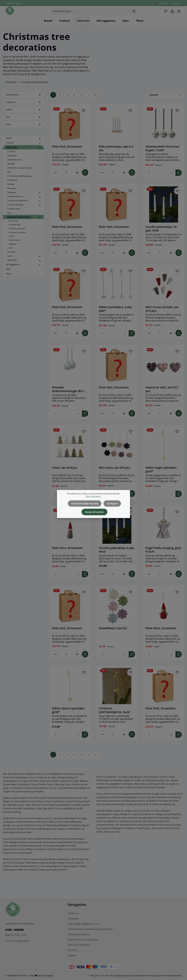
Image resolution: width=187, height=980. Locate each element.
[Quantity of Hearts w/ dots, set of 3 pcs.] (160, 420)
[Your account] (172, 15)
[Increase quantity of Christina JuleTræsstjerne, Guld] (124, 740)
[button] (40, 145)
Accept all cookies (94, 512)
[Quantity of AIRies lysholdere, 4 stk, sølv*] (114, 340)
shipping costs (121, 976)
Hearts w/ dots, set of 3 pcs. (162, 395)
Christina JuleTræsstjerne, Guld (114, 716)
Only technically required (85, 505)
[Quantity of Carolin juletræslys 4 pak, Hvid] (113, 580)
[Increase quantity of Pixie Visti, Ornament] (77, 179)
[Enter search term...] (90, 15)
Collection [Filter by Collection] (23, 109)
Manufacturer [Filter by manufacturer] (23, 101)
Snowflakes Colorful (113, 634)
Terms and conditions (79, 945)
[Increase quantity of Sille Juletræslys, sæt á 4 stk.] (124, 179)
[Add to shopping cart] (85, 179)
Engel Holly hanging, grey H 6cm (163, 556)
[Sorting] (165, 102)
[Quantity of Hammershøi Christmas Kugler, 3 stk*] (161, 179)
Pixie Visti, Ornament (67, 153)
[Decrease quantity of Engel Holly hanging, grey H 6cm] (149, 580)
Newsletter (73, 919)
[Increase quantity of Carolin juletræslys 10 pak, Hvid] (171, 259)
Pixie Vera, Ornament (67, 554)
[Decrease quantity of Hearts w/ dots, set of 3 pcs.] (149, 420)
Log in (9, 3)
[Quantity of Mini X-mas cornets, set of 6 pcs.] (160, 339)
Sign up (19, 3)
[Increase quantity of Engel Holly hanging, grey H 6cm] (171, 580)
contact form (22, 941)
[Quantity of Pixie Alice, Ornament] (161, 660)
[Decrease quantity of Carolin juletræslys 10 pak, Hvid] (149, 259)
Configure (111, 505)
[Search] (134, 15)
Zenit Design (47, 976)
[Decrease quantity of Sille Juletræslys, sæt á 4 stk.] (102, 179)
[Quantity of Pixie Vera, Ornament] (67, 580)
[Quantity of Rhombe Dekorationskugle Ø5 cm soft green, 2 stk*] (67, 420)
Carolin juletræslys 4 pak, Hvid (117, 556)
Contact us (73, 913)
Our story (72, 950)
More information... (94, 498)
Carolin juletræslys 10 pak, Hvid (161, 235)
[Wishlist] (165, 15)
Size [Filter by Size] (23, 124)
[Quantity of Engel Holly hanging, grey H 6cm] (160, 580)
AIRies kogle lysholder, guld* (161, 476)
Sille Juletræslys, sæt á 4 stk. (116, 155)
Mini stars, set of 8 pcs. (115, 474)
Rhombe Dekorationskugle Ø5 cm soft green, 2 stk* (69, 395)
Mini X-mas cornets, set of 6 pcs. (162, 315)
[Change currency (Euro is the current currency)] (176, 3)
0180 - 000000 (14, 930)
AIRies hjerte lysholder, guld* (69, 716)
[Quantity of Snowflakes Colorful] (114, 660)
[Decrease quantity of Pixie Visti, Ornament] (55, 179)
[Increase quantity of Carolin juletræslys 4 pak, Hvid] (124, 580)
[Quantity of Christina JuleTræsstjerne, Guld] (113, 740)
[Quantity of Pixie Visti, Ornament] (66, 179)
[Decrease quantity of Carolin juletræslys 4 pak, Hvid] (102, 580)
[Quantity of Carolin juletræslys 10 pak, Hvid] (160, 259)
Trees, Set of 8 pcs (65, 474)
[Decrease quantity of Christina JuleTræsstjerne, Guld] (102, 740)
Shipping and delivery (79, 934)
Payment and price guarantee (83, 940)
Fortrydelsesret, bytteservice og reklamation (90, 929)
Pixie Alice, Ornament (161, 634)
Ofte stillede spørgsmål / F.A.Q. (84, 924)
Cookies (72, 955)
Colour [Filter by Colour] (23, 116)
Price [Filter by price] (23, 131)
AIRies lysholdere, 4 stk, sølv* (115, 315)
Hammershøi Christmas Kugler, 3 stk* (162, 155)
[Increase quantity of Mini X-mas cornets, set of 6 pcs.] (171, 339)
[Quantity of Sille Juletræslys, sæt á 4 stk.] (113, 179)
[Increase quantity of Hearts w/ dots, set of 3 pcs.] (171, 420)
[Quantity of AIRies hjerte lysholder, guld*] (67, 741)
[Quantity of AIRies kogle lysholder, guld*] (161, 500)
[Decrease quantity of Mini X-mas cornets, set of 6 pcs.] (149, 339)
